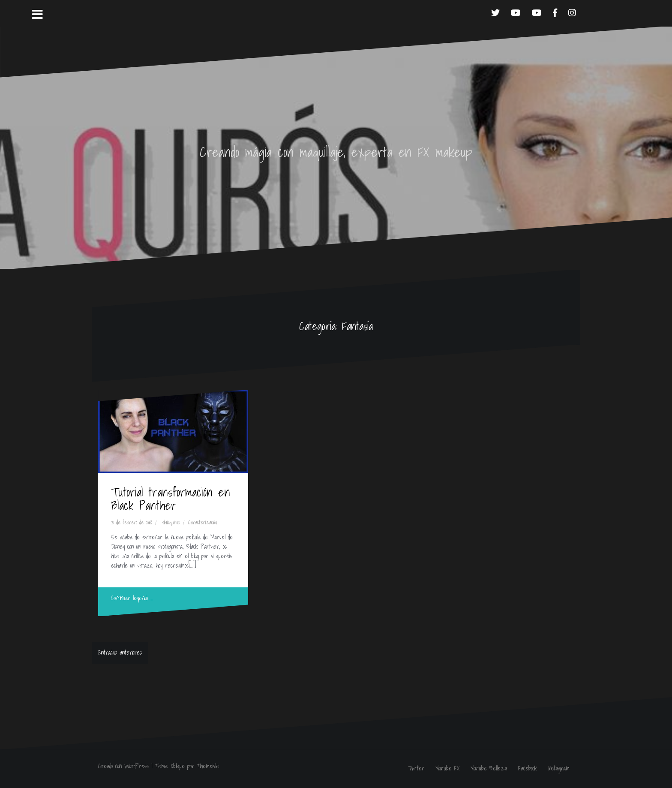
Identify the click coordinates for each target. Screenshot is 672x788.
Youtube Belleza (489, 768)
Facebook (528, 768)
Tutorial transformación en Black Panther (171, 499)
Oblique (178, 766)
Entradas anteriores (120, 653)
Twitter (416, 768)
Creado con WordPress (123, 766)
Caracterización (202, 522)
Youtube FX (447, 768)
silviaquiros (171, 522)
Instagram (559, 768)
